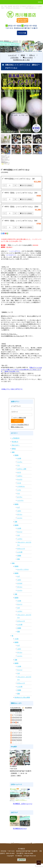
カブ (18, 507)
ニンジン (20, 518)
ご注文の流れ (14, 58)
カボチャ (20, 476)
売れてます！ (16, 445)
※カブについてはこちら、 (9, 334)
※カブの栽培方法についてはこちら (12, 336)
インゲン (20, 462)
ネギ (18, 535)
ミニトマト (20, 500)
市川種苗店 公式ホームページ (23, 804)
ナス (18, 493)
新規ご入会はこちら (17, 427)
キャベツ (20, 532)
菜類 (18, 559)
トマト (19, 490)
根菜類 (16, 504)
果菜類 (16, 455)
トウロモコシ (21, 486)
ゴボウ (19, 511)
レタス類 (20, 552)
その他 (19, 458)
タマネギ (20, 583)
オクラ (19, 472)
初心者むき (15, 442)
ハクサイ (20, 539)
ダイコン (20, 514)
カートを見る (28, 58)
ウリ (18, 465)
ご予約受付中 (16, 438)
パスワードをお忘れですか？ (20, 425)
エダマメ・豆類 (22, 469)
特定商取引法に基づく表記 (21, 60)
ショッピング (12, 55)
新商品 (23, 55)
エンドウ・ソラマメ (23, 569)
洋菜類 (19, 556)
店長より (32, 55)
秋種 (13, 563)
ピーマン (20, 497)
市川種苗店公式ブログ (20, 829)
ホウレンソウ (21, 549)
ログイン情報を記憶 (19, 418)
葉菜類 (16, 525)
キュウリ (20, 479)
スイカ (19, 483)
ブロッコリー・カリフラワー (24, 544)
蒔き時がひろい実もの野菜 (22, 697)
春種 (13, 452)
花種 (16, 522)
